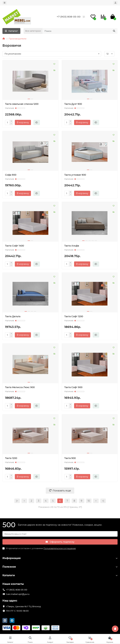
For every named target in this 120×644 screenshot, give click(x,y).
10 (89, 501)
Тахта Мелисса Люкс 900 (20, 387)
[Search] (80, 31)
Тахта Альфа (72, 246)
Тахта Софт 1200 (74, 316)
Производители (18, 39)
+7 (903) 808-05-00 (69, 17)
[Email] (60, 534)
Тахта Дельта (13, 316)
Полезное (60, 567)
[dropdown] (5, 3)
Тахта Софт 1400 (14, 246)
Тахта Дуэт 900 (73, 104)
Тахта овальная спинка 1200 (22, 104)
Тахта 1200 (11, 458)
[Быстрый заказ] (37, 122)
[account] (115, 3)
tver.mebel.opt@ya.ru (18, 594)
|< (17, 501)
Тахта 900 (70, 458)
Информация (60, 558)
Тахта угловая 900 (75, 175)
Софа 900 (11, 175)
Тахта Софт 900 (73, 387)
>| (103, 501)
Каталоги (60, 575)
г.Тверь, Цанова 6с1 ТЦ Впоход (23, 606)
